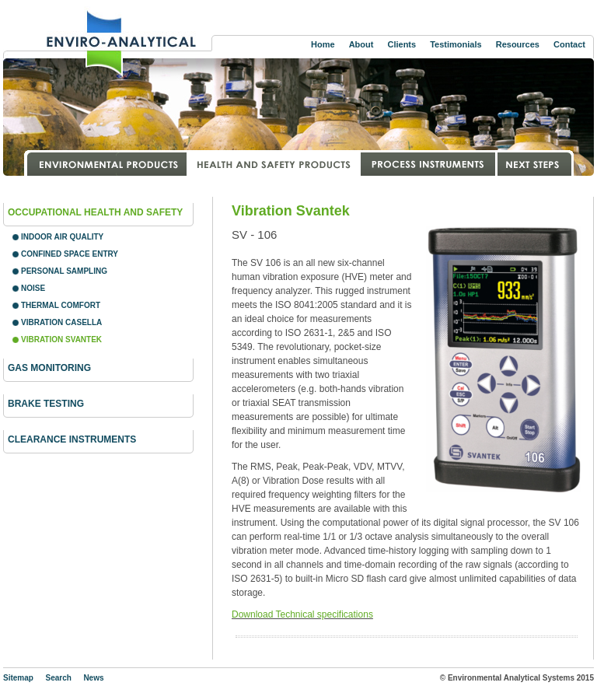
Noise (33, 288)
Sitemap (18, 678)
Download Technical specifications (302, 614)
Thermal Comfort (61, 305)
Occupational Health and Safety (95, 212)
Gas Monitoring (49, 368)
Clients (401, 44)
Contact (569, 44)
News (93, 678)
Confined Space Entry (70, 254)
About (361, 44)
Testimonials (456, 44)
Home (323, 44)
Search (58, 678)
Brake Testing (46, 404)
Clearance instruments (72, 439)
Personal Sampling (64, 271)
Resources (518, 44)
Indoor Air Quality (62, 237)
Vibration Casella (61, 322)
